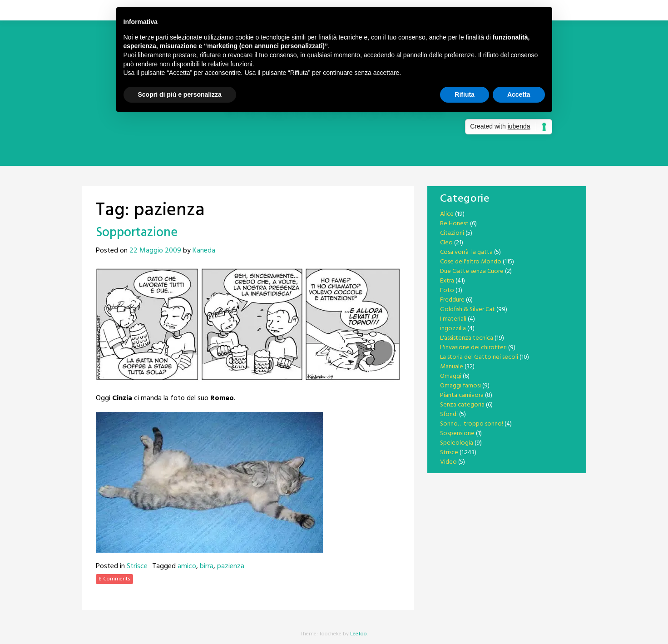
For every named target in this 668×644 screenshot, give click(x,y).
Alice (447, 214)
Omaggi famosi (460, 386)
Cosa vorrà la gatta (466, 252)
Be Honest (454, 224)
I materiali (453, 319)
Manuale (452, 367)
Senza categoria (462, 405)
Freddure (452, 300)
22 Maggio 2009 (155, 251)
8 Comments (114, 579)
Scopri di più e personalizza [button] (180, 94)
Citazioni (452, 233)
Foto (447, 290)
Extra (447, 281)
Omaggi (451, 376)
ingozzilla (453, 329)
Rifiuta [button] (465, 94)
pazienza (231, 566)
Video (448, 462)
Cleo (446, 243)
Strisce (137, 566)
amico (187, 566)
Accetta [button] (519, 94)
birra (207, 566)
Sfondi (449, 414)
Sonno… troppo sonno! (472, 424)
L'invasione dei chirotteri (473, 348)
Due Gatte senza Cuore (472, 271)
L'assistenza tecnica (467, 338)
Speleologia (457, 443)
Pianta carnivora (462, 395)
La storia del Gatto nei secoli (479, 357)
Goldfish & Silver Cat (468, 310)
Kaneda (204, 251)
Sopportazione (137, 233)
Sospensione (457, 433)
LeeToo (359, 634)
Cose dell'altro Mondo (471, 262)
